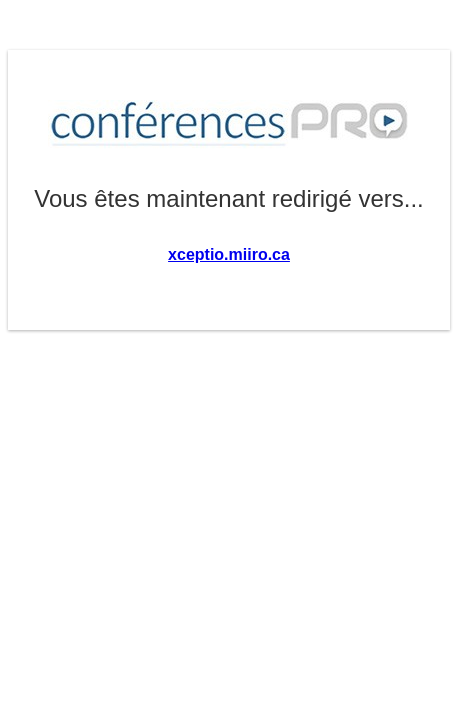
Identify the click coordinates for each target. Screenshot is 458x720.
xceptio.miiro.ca (229, 254)
